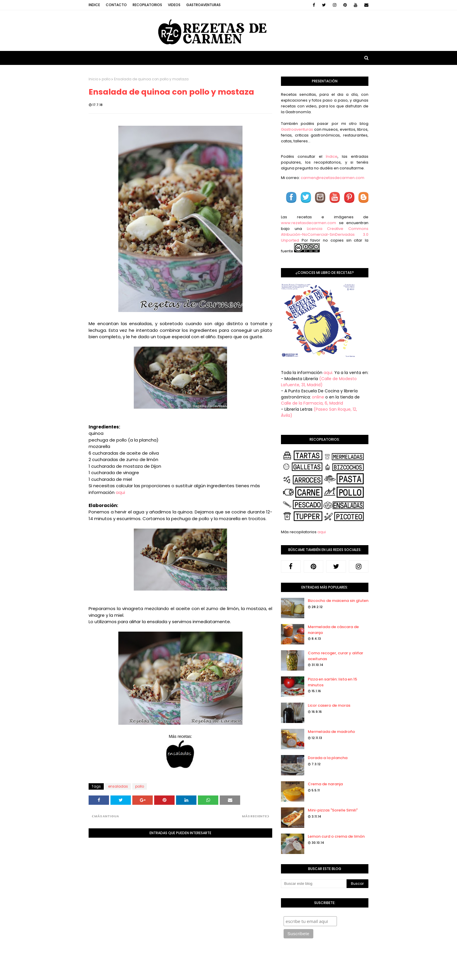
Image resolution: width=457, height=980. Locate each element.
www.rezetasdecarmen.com (309, 223)
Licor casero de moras (329, 705)
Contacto (116, 5)
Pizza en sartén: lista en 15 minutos (332, 682)
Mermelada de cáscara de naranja (333, 630)
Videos (174, 5)
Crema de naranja (325, 784)
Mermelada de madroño (331, 732)
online (318, 397)
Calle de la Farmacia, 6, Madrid (312, 403)
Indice (94, 5)
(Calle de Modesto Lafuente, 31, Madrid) (319, 382)
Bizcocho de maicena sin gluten (338, 601)
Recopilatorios (147, 5)
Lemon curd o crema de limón (336, 836)
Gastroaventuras (203, 5)
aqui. (328, 373)
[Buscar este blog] (314, 884)
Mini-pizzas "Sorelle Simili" (333, 810)
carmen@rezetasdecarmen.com (332, 178)
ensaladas (118, 786)
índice (332, 156)
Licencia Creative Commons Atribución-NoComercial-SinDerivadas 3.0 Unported (325, 234)
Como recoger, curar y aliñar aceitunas (335, 656)
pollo (106, 79)
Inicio (93, 79)
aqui (120, 492)
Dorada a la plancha (328, 758)
